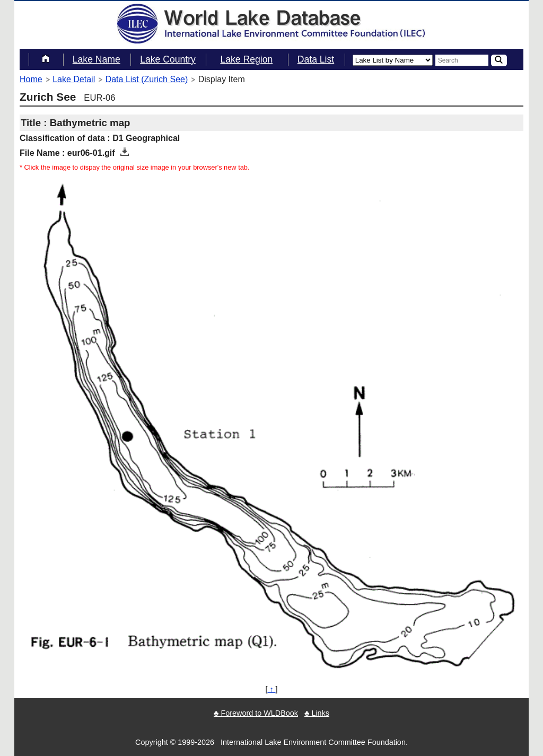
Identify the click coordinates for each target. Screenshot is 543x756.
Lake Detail (74, 79)
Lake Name (97, 59)
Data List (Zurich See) (147, 79)
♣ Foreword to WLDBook (256, 713)
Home (31, 79)
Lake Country (168, 59)
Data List (316, 59)
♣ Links (317, 713)
